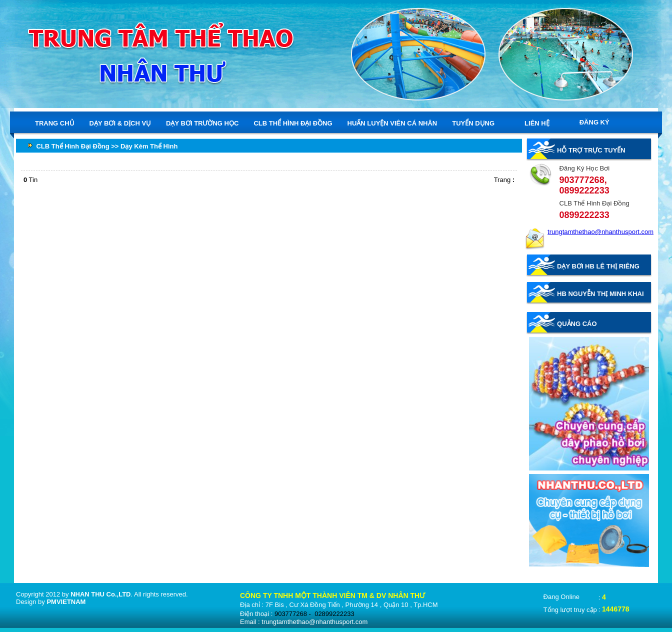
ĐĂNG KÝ (594, 122)
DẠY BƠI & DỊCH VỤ (120, 123)
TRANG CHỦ (55, 123)
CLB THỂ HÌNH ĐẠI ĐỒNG (293, 123)
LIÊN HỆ (537, 123)
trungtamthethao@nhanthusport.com (600, 232)
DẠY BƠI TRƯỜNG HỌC (202, 123)
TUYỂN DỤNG (473, 123)
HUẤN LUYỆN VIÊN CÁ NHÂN (392, 123)
